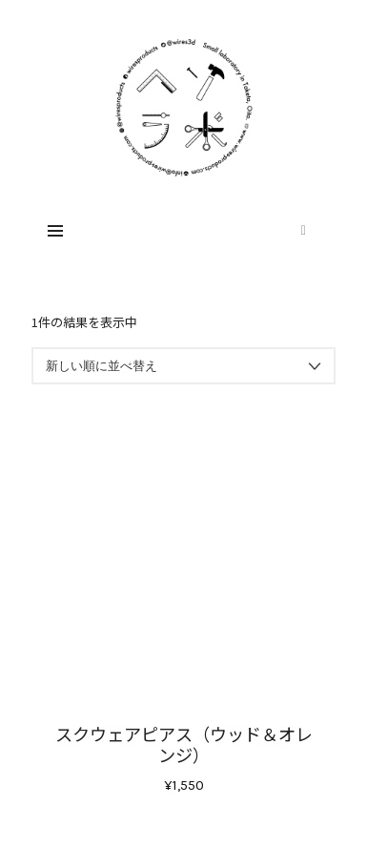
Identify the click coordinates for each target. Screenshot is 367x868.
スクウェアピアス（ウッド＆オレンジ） (184, 744)
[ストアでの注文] (183, 366)
